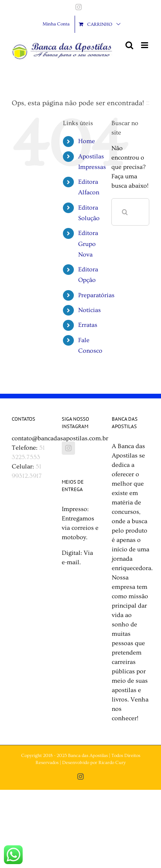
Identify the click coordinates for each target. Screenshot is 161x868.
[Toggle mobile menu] (145, 45)
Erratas (88, 325)
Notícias (89, 310)
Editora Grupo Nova (88, 244)
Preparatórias (96, 295)
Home (87, 141)
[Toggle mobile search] (129, 45)
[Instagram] (68, 448)
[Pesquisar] (125, 212)
